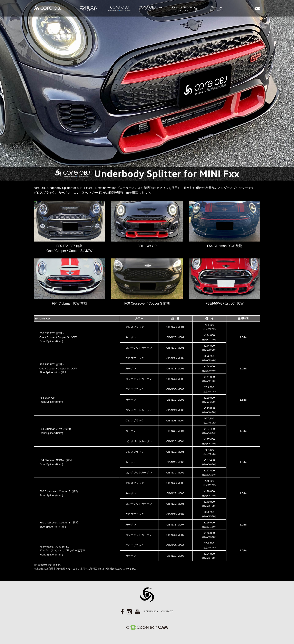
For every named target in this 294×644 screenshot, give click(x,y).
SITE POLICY (151, 612)
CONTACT (167, 612)
